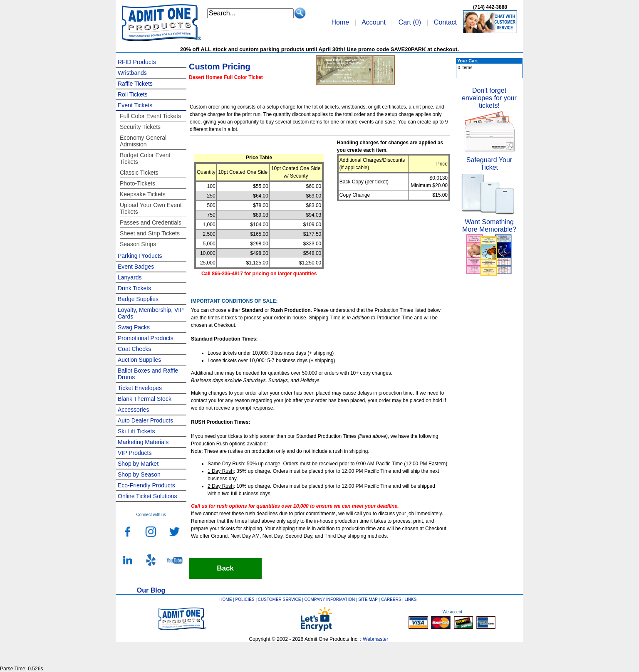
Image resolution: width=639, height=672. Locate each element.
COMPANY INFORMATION (330, 599)
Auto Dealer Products (145, 420)
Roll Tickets (133, 94)
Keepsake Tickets (143, 194)
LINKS (411, 599)
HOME (225, 599)
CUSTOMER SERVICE (280, 599)
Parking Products (140, 256)
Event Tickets (135, 105)
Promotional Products (146, 338)
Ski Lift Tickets (136, 431)
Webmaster (375, 639)
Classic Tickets (139, 173)
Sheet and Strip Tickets (150, 233)
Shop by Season (139, 474)
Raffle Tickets (135, 84)
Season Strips (138, 244)
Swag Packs (134, 327)
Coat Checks (134, 349)
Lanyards (130, 277)
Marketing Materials (143, 442)
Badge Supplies (138, 299)
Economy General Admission (143, 141)
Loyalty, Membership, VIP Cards (151, 313)
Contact (445, 22)
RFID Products (137, 62)
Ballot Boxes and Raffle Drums (148, 374)
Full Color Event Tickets (150, 116)
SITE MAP (368, 599)
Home (340, 22)
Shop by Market (138, 464)
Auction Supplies (139, 360)
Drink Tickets (134, 288)
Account (374, 22)
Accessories (133, 410)
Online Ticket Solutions (147, 496)
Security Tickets (140, 127)
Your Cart (467, 61)
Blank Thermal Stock (145, 399)
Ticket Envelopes (140, 388)
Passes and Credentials (151, 222)
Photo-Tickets (137, 183)
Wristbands (132, 73)
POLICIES (245, 599)
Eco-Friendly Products (146, 485)
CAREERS (391, 599)
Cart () (410, 22)
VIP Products (135, 453)
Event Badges (136, 267)
